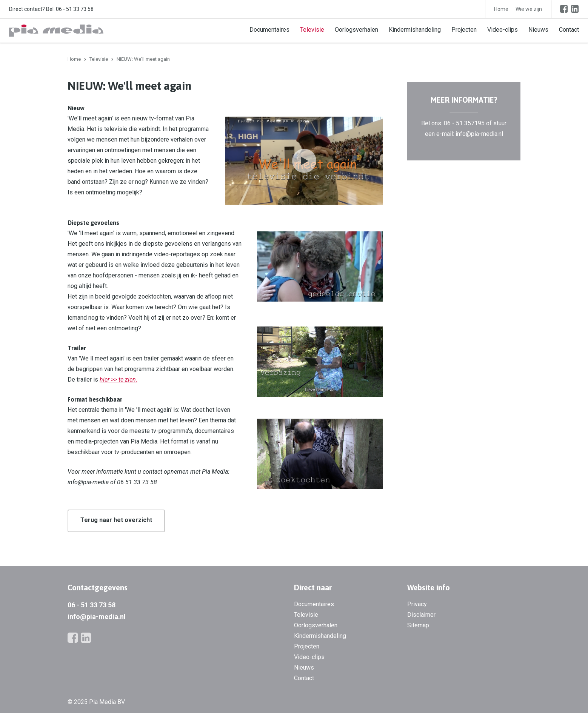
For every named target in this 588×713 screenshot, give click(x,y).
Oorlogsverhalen (356, 30)
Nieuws (538, 30)
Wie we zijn (529, 9)
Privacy (417, 604)
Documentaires (269, 30)
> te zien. (126, 380)
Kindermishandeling (415, 30)
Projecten (464, 30)
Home (501, 9)
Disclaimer (421, 615)
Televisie (312, 30)
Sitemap (418, 625)
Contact (569, 30)
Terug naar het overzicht (116, 520)
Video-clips (503, 30)
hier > (107, 380)
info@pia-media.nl (97, 617)
